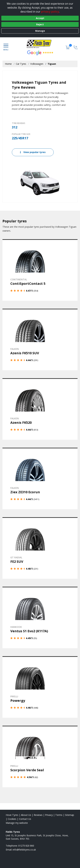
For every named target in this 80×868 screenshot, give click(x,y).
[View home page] (40, 44)
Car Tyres (21, 64)
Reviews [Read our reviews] (38, 815)
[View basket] (68, 47)
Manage (40, 31)
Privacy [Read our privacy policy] (49, 815)
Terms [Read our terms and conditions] (59, 815)
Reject (40, 24)
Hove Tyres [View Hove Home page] (12, 815)
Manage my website (17, 823)
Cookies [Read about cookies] (12, 819)
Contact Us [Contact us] (25, 819)
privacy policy (50, 11)
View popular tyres (33, 152)
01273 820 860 (26, 846)
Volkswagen (37, 64)
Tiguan (52, 64)
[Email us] (24, 850)
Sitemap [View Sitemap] (70, 815)
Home (8, 64)
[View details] (40, 270)
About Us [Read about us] (26, 815)
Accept (40, 18)
